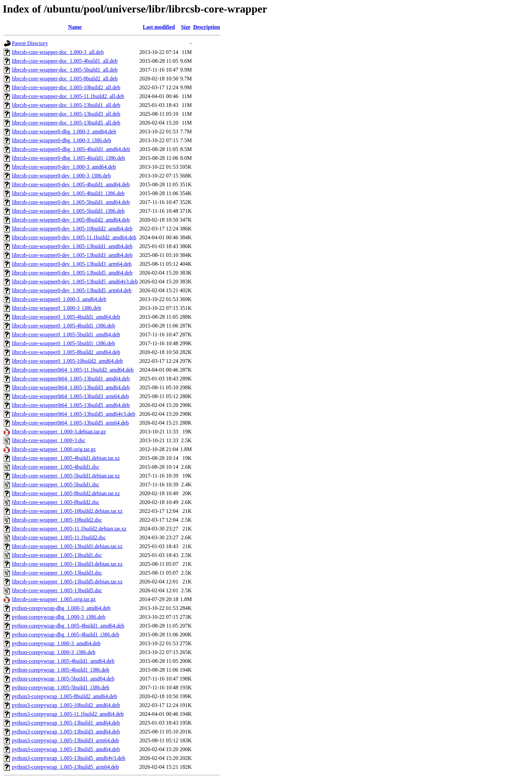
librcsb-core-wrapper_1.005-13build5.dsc (57, 590)
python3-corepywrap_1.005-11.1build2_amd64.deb (68, 714)
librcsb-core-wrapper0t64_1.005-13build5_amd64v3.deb (73, 414)
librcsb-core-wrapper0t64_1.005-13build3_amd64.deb (71, 387)
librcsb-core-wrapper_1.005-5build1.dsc (56, 485)
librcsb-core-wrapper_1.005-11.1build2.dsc (59, 537)
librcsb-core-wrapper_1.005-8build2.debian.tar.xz (66, 493)
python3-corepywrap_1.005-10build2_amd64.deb (66, 705)
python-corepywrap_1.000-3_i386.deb (54, 652)
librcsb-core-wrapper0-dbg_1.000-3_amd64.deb (64, 132)
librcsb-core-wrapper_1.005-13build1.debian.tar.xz (67, 546)
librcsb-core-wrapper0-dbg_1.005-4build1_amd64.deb (71, 149)
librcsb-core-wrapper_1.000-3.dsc (49, 440)
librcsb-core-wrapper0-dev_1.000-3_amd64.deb (64, 167)
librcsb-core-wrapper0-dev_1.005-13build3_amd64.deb (72, 255)
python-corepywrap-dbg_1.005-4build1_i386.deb (65, 635)
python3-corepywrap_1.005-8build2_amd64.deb (64, 696)
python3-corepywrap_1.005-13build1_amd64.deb (66, 723)
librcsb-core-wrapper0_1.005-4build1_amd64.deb (66, 317)
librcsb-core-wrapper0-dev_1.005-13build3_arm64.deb (72, 264)
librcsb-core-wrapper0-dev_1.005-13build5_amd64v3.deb (75, 282)
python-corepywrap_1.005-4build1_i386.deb (61, 670)
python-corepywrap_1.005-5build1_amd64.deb (63, 679)
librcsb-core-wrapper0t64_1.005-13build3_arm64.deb (70, 396)
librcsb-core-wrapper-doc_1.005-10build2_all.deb (66, 87)
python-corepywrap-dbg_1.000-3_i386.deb (59, 617)
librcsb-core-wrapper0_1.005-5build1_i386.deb (63, 343)
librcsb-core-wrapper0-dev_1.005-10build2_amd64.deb (72, 229)
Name (75, 27)
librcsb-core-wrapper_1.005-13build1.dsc (57, 555)
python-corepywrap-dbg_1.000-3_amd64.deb (61, 608)
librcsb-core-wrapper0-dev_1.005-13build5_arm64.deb (72, 290)
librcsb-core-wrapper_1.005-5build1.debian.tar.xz (66, 476)
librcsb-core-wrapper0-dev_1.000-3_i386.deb (61, 176)
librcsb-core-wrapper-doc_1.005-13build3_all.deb (66, 114)
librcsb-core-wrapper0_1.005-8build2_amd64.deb (66, 352)
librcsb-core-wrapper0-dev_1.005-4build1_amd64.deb (71, 184)
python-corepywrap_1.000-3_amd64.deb (56, 643)
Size (186, 27)
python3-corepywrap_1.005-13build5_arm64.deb (65, 767)
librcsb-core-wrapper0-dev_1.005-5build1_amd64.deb (71, 202)
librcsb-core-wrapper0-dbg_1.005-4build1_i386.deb (68, 158)
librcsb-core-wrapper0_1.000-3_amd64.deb (59, 299)
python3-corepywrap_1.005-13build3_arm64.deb (65, 740)
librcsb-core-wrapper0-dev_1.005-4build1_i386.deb (68, 193)
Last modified (159, 27)
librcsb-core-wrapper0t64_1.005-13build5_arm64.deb (70, 423)
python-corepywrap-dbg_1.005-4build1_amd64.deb (68, 626)
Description (206, 27)
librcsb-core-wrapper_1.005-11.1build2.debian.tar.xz (69, 529)
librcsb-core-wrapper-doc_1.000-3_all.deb (58, 52)
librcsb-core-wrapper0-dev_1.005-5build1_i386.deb (68, 211)
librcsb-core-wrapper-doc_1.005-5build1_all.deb (65, 70)
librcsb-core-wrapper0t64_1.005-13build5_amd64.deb (71, 405)
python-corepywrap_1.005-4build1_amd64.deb (63, 661)
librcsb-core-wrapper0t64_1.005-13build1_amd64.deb (71, 379)
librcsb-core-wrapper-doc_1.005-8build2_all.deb (65, 79)
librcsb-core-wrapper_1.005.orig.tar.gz (54, 599)
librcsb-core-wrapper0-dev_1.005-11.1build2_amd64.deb (74, 237)
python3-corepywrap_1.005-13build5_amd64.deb (66, 749)
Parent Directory (30, 43)
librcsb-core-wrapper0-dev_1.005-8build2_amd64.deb (71, 220)
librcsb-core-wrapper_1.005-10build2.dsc (57, 520)
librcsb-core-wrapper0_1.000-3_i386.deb (56, 308)
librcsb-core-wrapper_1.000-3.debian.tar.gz (59, 432)
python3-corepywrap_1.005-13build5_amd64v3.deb (69, 758)
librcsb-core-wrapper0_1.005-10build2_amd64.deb (67, 361)
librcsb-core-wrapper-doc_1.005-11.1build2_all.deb (68, 96)
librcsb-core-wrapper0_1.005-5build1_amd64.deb (66, 334)
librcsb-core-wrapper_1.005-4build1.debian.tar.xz (66, 458)
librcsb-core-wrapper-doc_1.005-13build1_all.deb (66, 105)
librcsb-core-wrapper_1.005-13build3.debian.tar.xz (67, 564)
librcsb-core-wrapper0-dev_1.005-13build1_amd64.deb (72, 246)
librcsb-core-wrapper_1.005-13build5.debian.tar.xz (67, 582)
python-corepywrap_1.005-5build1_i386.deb (61, 687)
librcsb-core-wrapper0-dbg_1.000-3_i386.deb (61, 140)
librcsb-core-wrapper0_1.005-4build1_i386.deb (63, 326)
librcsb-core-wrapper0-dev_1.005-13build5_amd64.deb (72, 273)
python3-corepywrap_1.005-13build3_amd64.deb (66, 732)
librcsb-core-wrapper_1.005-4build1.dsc (56, 467)
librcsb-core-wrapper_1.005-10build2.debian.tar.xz (67, 511)
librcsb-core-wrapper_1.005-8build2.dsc (56, 502)
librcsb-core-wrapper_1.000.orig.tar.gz (54, 449)
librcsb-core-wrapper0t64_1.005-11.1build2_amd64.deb (73, 370)
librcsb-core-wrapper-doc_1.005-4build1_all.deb (65, 61)
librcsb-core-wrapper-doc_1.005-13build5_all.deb (66, 123)
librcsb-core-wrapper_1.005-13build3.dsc (57, 573)
